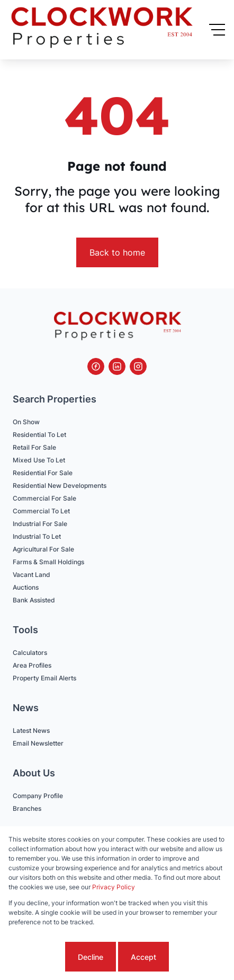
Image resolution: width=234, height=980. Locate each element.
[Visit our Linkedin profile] (117, 366)
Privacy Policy (114, 887)
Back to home (117, 252)
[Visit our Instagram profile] (138, 366)
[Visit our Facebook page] (96, 366)
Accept (143, 957)
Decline (91, 957)
